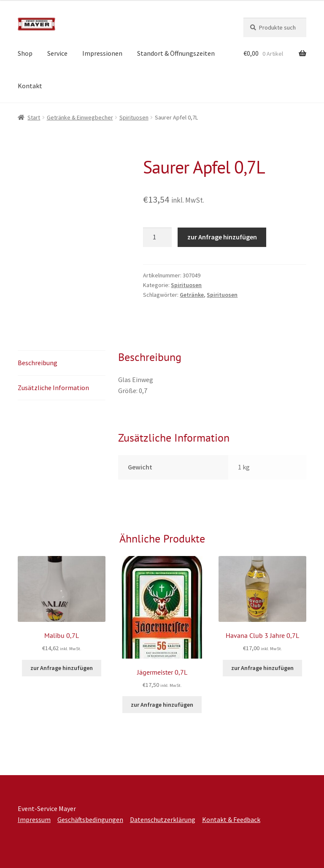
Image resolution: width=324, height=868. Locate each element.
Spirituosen (134, 117)
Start (34, 117)
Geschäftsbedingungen (90, 819)
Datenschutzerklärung (163, 819)
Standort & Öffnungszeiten (176, 53)
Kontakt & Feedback (231, 819)
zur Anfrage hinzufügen (222, 237)
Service (57, 53)
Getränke (192, 295)
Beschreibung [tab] (38, 363)
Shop (25, 53)
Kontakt (30, 86)
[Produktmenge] (157, 237)
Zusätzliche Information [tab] (53, 388)
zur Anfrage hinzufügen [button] (62, 668)
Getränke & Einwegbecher (80, 117)
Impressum (34, 819)
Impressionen (102, 53)
